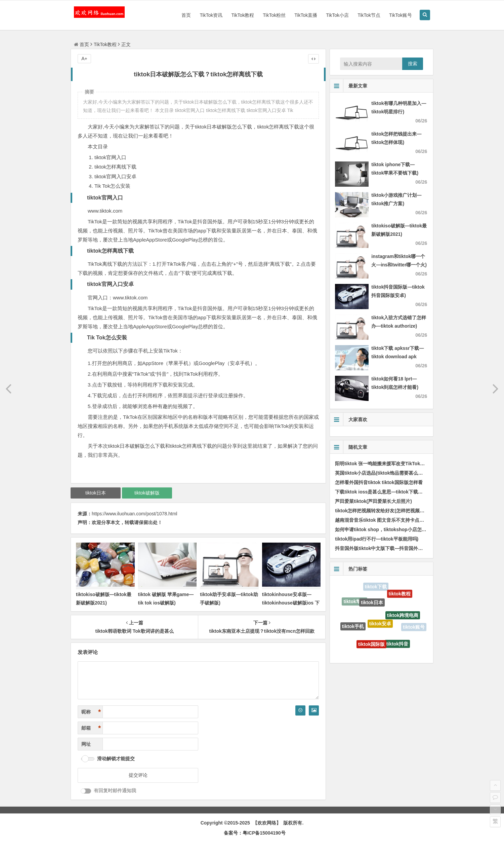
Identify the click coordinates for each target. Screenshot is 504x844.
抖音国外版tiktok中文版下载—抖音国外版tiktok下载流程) (395, 548)
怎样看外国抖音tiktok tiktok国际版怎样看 (379, 482)
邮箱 (91, 728)
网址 (86, 744)
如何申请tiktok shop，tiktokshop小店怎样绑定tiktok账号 (396, 529)
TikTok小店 (337, 15)
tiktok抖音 (397, 645)
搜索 (413, 64)
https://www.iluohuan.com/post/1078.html (134, 514)
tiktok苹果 (354, 602)
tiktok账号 (414, 627)
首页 (186, 15)
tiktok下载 (376, 587)
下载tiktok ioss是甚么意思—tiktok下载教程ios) (385, 492)
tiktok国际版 (371, 645)
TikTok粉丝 (274, 15)
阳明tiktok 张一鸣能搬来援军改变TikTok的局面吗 (387, 464)
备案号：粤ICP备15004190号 (255, 833)
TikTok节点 (369, 15)
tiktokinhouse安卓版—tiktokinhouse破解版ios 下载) (291, 603)
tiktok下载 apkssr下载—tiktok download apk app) (397, 357)
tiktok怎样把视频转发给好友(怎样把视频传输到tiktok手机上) (398, 511)
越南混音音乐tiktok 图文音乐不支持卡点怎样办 (384, 520)
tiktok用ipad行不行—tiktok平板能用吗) (377, 539)
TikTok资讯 (211, 15)
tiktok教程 (400, 594)
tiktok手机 (353, 627)
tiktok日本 (96, 493)
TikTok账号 (401, 15)
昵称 (91, 712)
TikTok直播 (306, 15)
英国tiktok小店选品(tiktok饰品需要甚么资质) (382, 473)
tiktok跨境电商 (403, 617)
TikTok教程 (243, 15)
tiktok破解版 (147, 493)
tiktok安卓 (380, 626)
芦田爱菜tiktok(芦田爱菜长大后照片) (373, 501)
